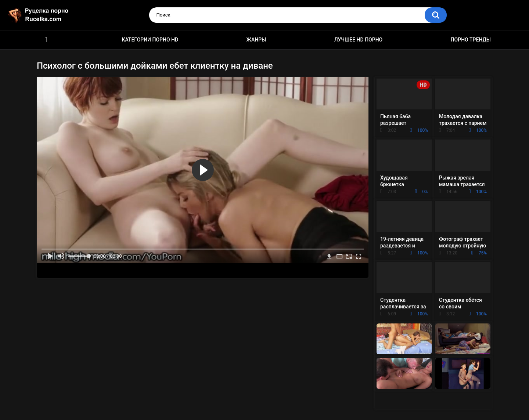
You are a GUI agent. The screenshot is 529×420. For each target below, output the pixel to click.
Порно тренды (471, 40)
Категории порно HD (150, 40)
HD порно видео (46, 40)
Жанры (256, 40)
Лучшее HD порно (359, 40)
